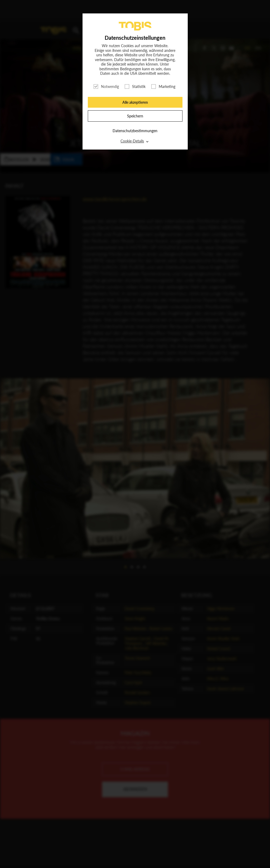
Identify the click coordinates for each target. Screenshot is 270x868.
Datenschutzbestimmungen (135, 131)
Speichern (135, 116)
